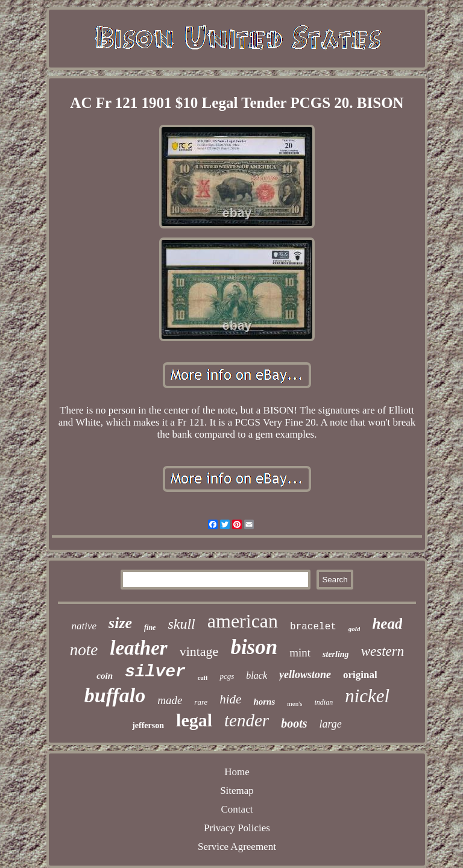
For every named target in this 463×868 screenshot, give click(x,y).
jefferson (148, 725)
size (120, 623)
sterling (336, 654)
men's (294, 703)
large (330, 724)
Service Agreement (237, 847)
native (84, 626)
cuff (203, 678)
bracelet (313, 627)
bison (254, 647)
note (84, 650)
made (170, 700)
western (383, 651)
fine (150, 627)
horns (264, 702)
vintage (199, 651)
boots (294, 723)
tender (247, 720)
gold (354, 629)
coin (105, 676)
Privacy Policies (237, 828)
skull (181, 624)
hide (230, 699)
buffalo (115, 695)
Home (237, 772)
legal (194, 720)
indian (323, 702)
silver (155, 672)
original (360, 675)
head (387, 624)
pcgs (227, 676)
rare (201, 702)
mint (300, 653)
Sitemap (237, 791)
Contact (237, 809)
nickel (367, 696)
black (257, 675)
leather (138, 648)
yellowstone (305, 675)
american (243, 621)
